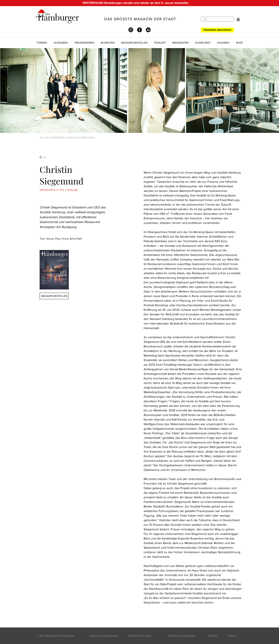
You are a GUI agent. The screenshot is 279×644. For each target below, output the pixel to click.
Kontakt (213, 636)
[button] (238, 19)
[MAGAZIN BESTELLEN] (54, 296)
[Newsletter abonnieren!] (217, 30)
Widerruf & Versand (140, 636)
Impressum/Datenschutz (104, 636)
